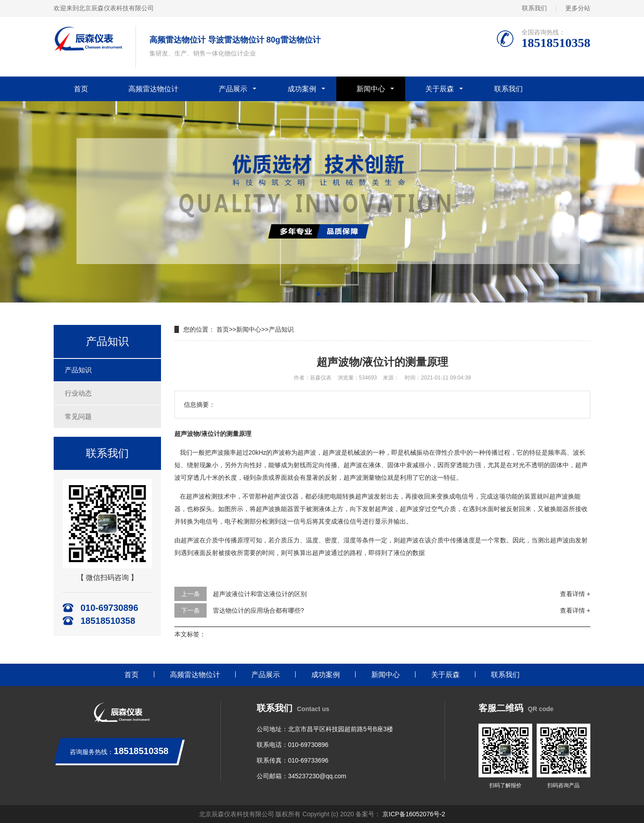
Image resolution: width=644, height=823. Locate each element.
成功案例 (302, 89)
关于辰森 (440, 89)
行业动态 (78, 393)
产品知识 (78, 370)
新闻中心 (371, 89)
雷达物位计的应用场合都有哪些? (258, 610)
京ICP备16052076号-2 (413, 814)
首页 (81, 89)
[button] (318, 294)
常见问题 (78, 416)
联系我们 (534, 8)
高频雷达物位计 (153, 89)
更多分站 (578, 8)
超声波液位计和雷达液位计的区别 (260, 594)
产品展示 (233, 89)
